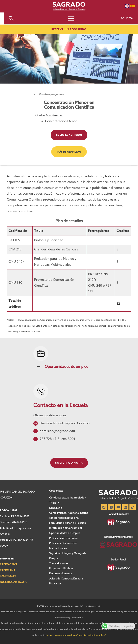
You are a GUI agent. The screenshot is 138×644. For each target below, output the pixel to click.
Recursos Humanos (61, 573)
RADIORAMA (8, 570)
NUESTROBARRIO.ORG (14, 582)
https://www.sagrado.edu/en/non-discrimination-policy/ (76, 635)
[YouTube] (118, 507)
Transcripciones (59, 563)
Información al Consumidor (66, 528)
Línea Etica (56, 508)
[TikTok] (133, 507)
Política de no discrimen (63, 538)
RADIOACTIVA (9, 564)
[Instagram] (111, 507)
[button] (11, 18)
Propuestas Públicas (61, 568)
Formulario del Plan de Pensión (68, 523)
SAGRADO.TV (8, 576)
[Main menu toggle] (71, 18)
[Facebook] (104, 507)
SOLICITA (127, 18)
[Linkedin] (125, 507)
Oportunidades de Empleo (65, 533)
